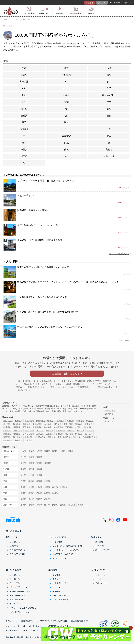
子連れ (24, 75)
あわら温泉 (18, 431)
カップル (66, 88)
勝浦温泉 (7, 434)
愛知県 (39, 481)
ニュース (56, 587)
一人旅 (109, 68)
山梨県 (23, 469)
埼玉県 (23, 463)
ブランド (56, 579)
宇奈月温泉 (29, 431)
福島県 (71, 451)
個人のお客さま (14, 531)
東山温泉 (90, 421)
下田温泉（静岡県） (74, 427)
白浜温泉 (90, 431)
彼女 (109, 116)
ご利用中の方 (98, 569)
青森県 (31, 451)
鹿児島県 (72, 505)
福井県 (39, 475)
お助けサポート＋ (60, 542)
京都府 (31, 487)
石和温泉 (27, 427)
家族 (66, 68)
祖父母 (24, 156)
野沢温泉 (89, 424)
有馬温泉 (81, 431)
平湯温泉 (50, 431)
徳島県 (23, 499)
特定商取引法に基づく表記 (59, 626)
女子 (109, 88)
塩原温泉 (79, 424)
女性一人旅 (109, 156)
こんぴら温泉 (28, 434)
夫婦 (66, 102)
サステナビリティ (60, 583)
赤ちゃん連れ (109, 95)
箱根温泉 (51, 437)
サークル (109, 122)
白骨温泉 (7, 427)
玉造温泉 (50, 434)
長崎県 (39, 505)
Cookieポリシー (36, 626)
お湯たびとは (110, 411)
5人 (67, 129)
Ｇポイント (109, 421)
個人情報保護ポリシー (81, 621)
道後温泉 (17, 434)
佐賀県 (31, 505)
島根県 (31, 493)
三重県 (47, 481)
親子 (24, 143)
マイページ (116, 3)
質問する (102, 3)
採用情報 (56, 591)
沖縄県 (80, 505)
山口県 (55, 493)
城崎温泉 (71, 431)
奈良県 (55, 487)
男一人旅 (24, 82)
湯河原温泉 (37, 427)
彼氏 (66, 150)
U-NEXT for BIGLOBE (63, 554)
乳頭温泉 (61, 421)
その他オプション (60, 558)
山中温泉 (7, 431)
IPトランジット (17, 604)
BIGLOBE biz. (16, 575)
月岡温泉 (17, 427)
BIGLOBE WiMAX (18, 554)
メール (98, 579)
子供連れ (66, 75)
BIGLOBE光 (15, 542)
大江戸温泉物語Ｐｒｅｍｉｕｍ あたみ (38, 225)
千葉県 (31, 463)
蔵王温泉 (7, 424)
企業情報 (53, 569)
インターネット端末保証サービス (67, 546)
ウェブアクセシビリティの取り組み (52, 621)
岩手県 (39, 451)
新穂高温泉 (60, 431)
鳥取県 (23, 493)
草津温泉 (27, 424)
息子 (24, 122)
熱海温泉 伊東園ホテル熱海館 (33, 210)
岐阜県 (31, 481)
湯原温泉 (69, 434)
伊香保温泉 (37, 424)
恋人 (109, 82)
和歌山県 (64, 487)
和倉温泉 (88, 427)
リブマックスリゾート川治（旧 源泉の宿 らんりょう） (47, 181)
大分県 (55, 505)
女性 (109, 109)
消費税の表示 (27, 621)
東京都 (39, 463)
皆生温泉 (59, 434)
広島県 (47, 493)
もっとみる (125, 340)
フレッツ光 (15, 583)
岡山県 (39, 493)
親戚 (66, 122)
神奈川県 (48, 463)
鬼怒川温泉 (68, 424)
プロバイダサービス (19, 587)
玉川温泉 (28, 437)
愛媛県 (39, 499)
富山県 (23, 475)
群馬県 (31, 457)
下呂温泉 (40, 431)
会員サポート (101, 583)
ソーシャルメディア (61, 600)
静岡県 (23, 481)
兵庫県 (47, 487)
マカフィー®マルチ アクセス (23, 608)
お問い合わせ (12, 621)
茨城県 (39, 457)
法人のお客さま (14, 569)
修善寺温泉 (58, 427)
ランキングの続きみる (120, 254)
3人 (24, 95)
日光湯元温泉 (40, 437)
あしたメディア (102, 550)
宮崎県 (63, 505)
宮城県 (47, 451)
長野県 (31, 469)
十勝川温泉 (29, 421)
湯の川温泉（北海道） (45, 421)
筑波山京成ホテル (26, 195)
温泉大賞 (99, 542)
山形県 (63, 451)
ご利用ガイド (110, 414)
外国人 (24, 150)
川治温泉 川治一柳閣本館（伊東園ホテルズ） (41, 240)
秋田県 (55, 451)
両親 (66, 143)
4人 (24, 88)
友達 (24, 68)
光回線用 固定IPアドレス (21, 591)
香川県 (31, 499)
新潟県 (39, 469)
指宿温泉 (28, 440)
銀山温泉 (17, 424)
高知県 (47, 499)
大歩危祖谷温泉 (89, 437)
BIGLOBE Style (59, 595)
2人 (67, 82)
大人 (109, 136)
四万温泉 (58, 424)
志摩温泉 (76, 437)
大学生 (24, 109)
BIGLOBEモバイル (18, 550)
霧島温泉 (7, 437)
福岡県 (23, 505)
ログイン (127, 3)
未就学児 (66, 136)
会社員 (24, 116)
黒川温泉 (89, 434)
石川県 (31, 475)
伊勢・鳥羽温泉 (64, 437)
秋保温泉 (80, 421)
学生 (109, 102)
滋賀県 (23, 487)
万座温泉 (48, 424)
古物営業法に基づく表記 (17, 630)
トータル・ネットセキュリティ (66, 550)
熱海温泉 (19, 440)
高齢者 (109, 150)
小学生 (66, 95)
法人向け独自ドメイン (20, 612)
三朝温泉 (40, 434)
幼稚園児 (24, 129)
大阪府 (39, 487)
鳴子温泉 (70, 421)
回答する (90, 3)
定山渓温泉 (8, 421)
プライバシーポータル (16, 626)
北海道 (23, 451)
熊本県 (47, 505)
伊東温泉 (48, 427)
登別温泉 (19, 421)
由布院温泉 (8, 440)
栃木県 (23, 457)
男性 (109, 75)
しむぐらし (100, 546)
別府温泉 (79, 434)
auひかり (14, 546)
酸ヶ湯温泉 (18, 437)
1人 (24, 102)
